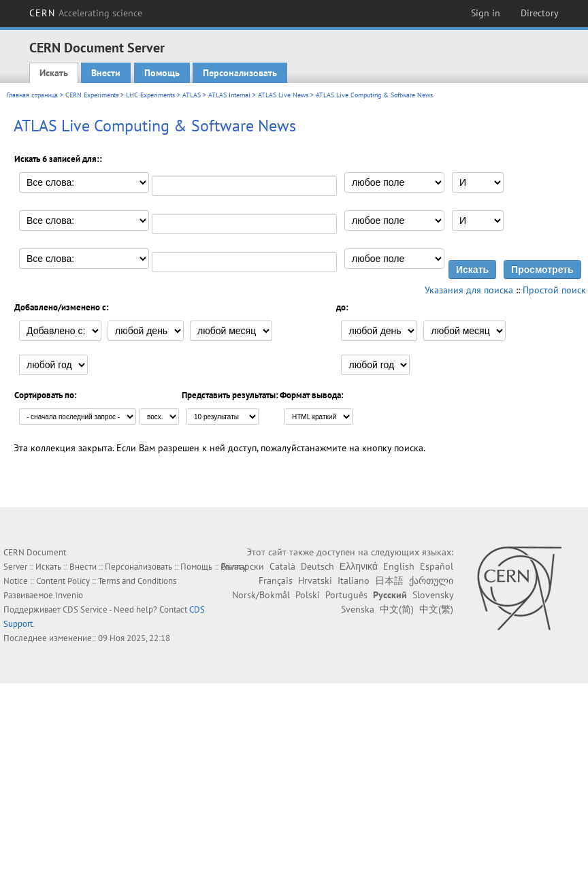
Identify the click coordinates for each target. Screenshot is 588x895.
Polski (308, 595)
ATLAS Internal (229, 95)
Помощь (162, 73)
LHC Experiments (150, 95)
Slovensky (433, 595)
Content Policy (63, 581)
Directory (540, 13)
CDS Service (85, 609)
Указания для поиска (469, 290)
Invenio (69, 595)
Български (243, 566)
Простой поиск (554, 290)
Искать (54, 73)
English (399, 566)
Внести (106, 73)
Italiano (354, 581)
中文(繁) (436, 609)
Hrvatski (315, 581)
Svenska (358, 609)
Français (276, 581)
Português (346, 595)
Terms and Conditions (137, 581)
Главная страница (32, 95)
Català (282, 566)
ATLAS (192, 95)
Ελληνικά (359, 566)
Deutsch (317, 566)
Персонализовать (240, 73)
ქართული (431, 581)
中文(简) (397, 609)
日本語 (389, 581)
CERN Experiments (92, 95)
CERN (86, 13)
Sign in (486, 13)
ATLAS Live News (283, 95)
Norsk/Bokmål (261, 595)
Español (437, 566)
